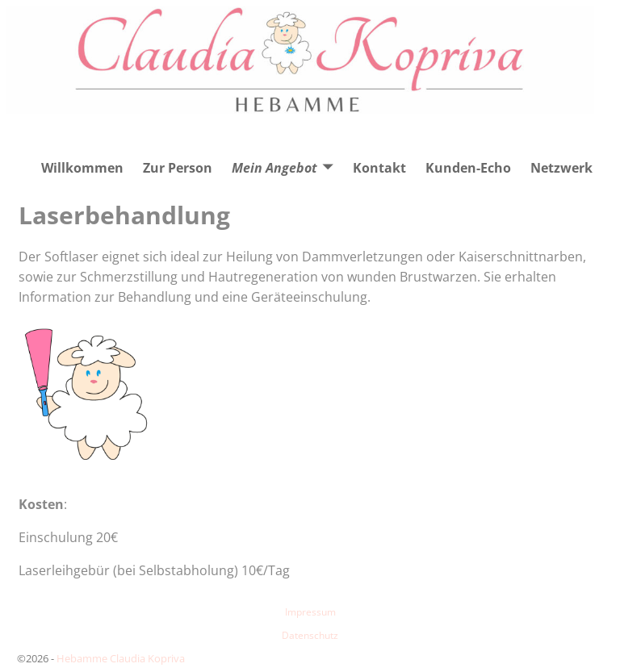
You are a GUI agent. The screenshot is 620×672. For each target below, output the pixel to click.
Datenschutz (310, 635)
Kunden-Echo (468, 168)
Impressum (310, 612)
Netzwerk (561, 168)
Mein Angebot (274, 168)
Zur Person (178, 168)
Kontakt (379, 168)
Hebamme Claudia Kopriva (121, 658)
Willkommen (82, 168)
